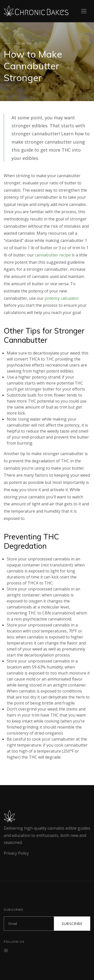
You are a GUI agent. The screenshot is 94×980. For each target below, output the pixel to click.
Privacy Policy (16, 853)
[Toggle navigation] (84, 11)
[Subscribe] (29, 924)
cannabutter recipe (53, 255)
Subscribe (72, 924)
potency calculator (62, 298)
